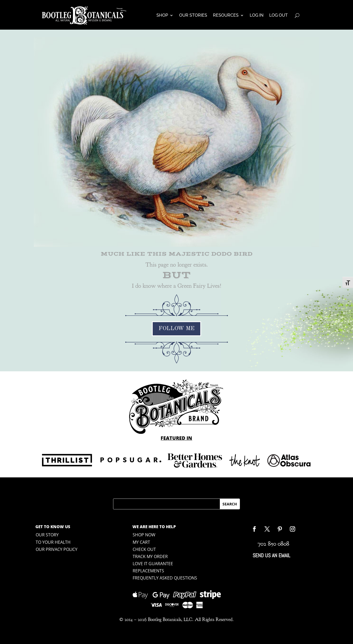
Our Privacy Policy (57, 549)
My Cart (141, 542)
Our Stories (193, 15)
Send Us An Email (271, 555)
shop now (144, 535)
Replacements (148, 571)
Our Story (47, 535)
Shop (162, 15)
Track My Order (150, 556)
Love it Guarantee (153, 564)
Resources (226, 15)
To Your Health (53, 542)
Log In (257, 15)
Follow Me (176, 328)
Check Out (144, 549)
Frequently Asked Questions (165, 578)
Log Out (278, 15)
